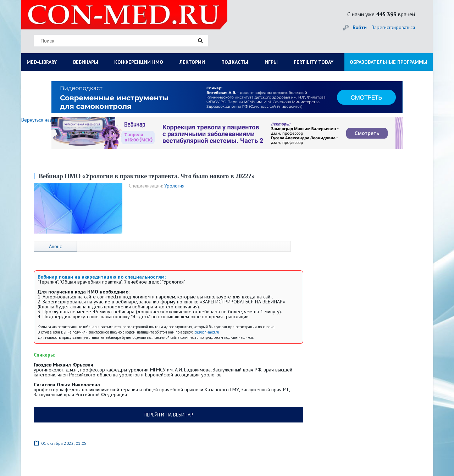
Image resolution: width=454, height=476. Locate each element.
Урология (174, 186)
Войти (360, 27)
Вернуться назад (39, 120)
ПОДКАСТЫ (235, 62)
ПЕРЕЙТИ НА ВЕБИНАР (168, 415)
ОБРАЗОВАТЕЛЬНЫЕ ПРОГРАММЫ (389, 62)
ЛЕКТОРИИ (192, 62)
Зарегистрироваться (393, 27)
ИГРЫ (271, 62)
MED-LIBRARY (42, 62)
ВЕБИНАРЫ (86, 62)
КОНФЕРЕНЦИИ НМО (139, 62)
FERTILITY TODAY (314, 62)
